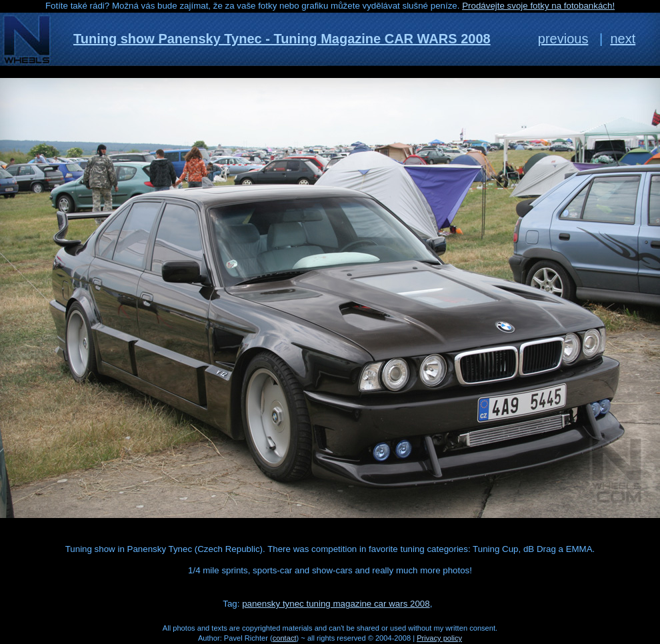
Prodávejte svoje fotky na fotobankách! (538, 6)
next (623, 39)
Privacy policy (439, 638)
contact (285, 638)
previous (563, 39)
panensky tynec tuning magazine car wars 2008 (336, 604)
